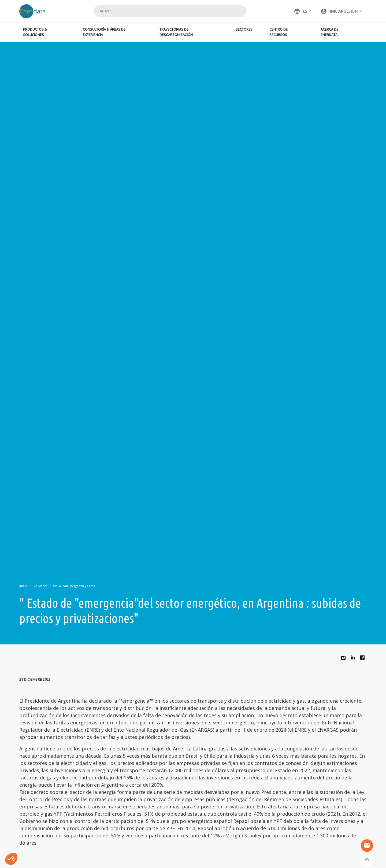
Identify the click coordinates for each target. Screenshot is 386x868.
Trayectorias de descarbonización (176, 32)
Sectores (244, 29)
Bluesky (345, 660)
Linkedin (354, 659)
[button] (342, 11)
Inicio (23, 586)
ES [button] (300, 11)
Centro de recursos (279, 32)
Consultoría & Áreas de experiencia (104, 32)
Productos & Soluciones (35, 32)
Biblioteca (40, 586)
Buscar (236, 11)
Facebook (364, 659)
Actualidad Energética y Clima (74, 586)
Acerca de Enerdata (329, 32)
